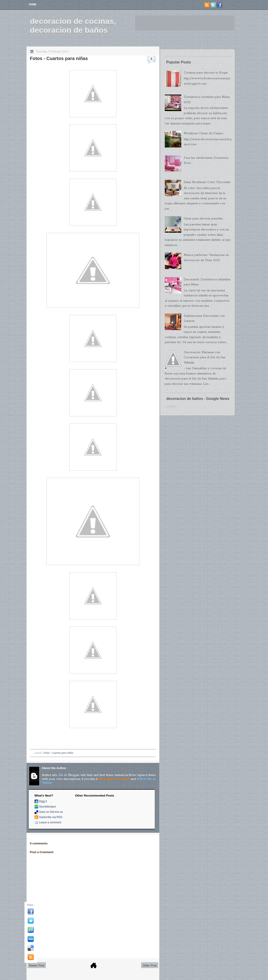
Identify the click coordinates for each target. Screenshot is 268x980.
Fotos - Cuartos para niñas (59, 58)
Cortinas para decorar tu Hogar (206, 73)
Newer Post (37, 965)
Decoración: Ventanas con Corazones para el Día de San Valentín (205, 358)
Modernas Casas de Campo (204, 133)
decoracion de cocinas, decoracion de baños (73, 26)
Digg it (43, 801)
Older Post (150, 965)
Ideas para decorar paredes (203, 219)
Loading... (171, 406)
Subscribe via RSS (51, 817)
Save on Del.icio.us (51, 812)
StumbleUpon (48, 807)
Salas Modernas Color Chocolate (207, 182)
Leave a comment (50, 822)
